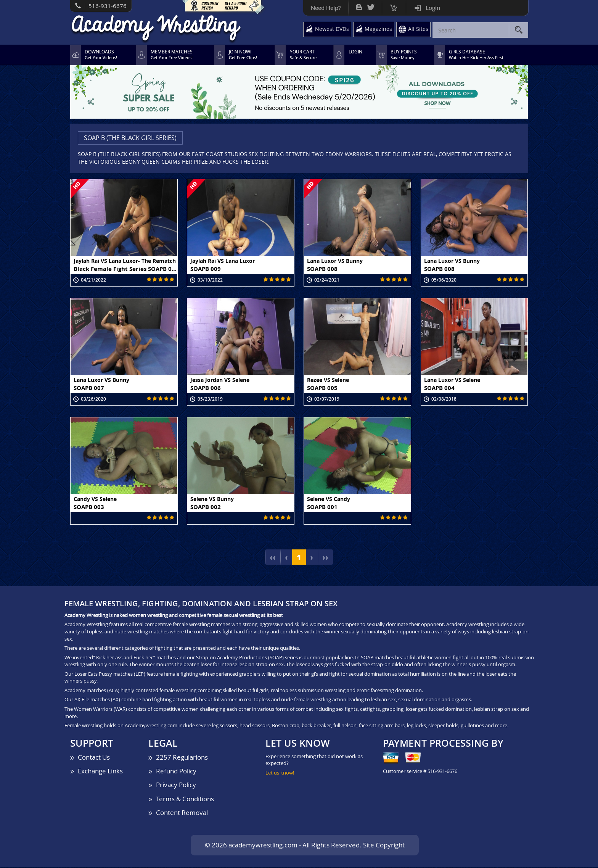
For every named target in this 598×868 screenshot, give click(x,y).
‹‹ (272, 558)
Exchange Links (100, 772)
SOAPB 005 (322, 388)
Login (430, 8)
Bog (356, 6)
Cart (391, 6)
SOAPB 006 (206, 388)
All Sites (418, 29)
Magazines (378, 29)
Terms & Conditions (185, 799)
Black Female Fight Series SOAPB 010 (125, 269)
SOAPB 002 (206, 507)
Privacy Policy (176, 785)
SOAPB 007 (89, 388)
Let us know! (280, 773)
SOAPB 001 (322, 507)
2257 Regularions (182, 758)
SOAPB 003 (89, 507)
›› (326, 558)
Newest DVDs (330, 29)
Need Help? (323, 8)
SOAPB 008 (322, 269)
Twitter (368, 6)
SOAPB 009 (206, 269)
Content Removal (182, 813)
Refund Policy (176, 772)
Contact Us (94, 758)
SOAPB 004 (439, 388)
